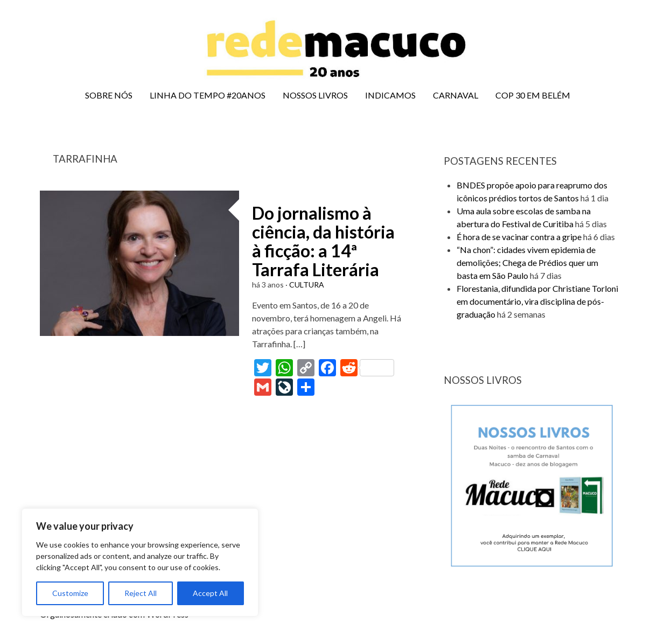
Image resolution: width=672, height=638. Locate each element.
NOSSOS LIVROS (315, 95)
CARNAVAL (456, 95)
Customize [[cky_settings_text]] (70, 593)
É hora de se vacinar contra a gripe (519, 237)
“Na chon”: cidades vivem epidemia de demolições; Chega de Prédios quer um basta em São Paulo (527, 262)
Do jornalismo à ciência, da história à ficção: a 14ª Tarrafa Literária (323, 241)
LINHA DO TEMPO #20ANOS (208, 95)
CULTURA (307, 285)
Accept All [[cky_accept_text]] (210, 593)
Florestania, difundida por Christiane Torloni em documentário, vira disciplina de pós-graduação (537, 301)
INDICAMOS (390, 95)
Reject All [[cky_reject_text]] (141, 593)
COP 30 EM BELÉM (533, 95)
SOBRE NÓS (109, 95)
